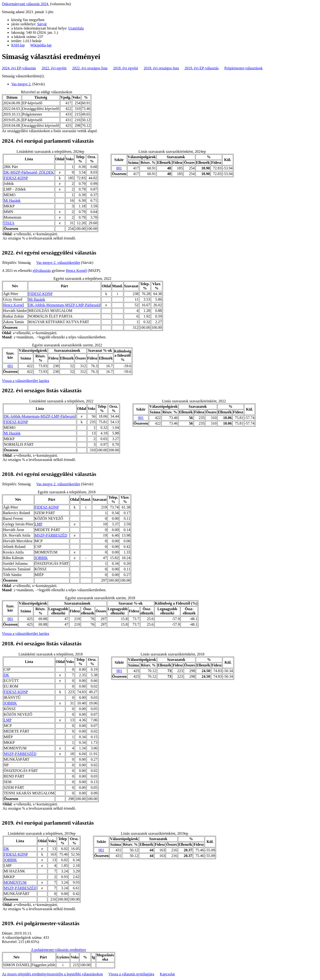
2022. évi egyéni (54, 68)
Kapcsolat (167, 974)
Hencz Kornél (76, 271)
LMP (39, 524)
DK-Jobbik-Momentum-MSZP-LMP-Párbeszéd (64, 305)
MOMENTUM (15, 882)
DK (6, 675)
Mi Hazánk (12, 200)
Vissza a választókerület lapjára (25, 381)
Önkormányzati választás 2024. (25, 4)
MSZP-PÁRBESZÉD (51, 535)
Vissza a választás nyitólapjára (131, 974)
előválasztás (42, 271)
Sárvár (42, 24)
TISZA (9, 223)
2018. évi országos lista (161, 68)
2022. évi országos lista (90, 68)
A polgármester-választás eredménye (59, 950)
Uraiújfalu (76, 28)
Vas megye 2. (21, 84)
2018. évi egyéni (126, 68)
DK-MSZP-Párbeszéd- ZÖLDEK (29, 172)
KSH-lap (18, 45)
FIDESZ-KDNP (16, 178)
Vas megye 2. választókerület (58, 263)
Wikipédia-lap (41, 45)
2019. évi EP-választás (202, 68)
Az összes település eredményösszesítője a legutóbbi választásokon (52, 974)
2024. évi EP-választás (19, 68)
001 (119, 168)
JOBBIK (41, 558)
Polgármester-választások (243, 68)
